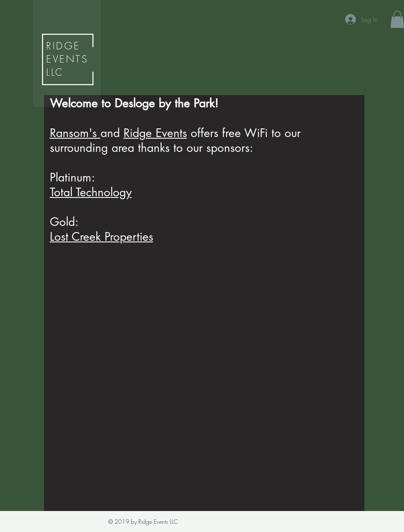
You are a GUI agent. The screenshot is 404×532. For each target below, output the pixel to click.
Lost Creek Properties (102, 237)
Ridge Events (155, 133)
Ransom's (75, 133)
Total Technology (91, 192)
